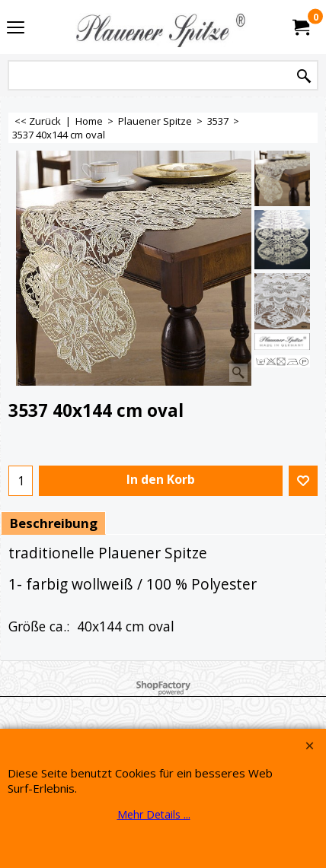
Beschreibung (53, 523)
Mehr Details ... (154, 814)
